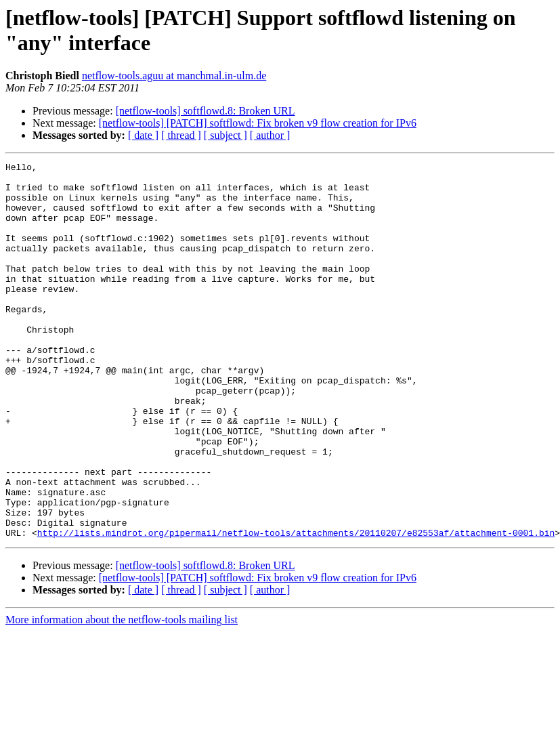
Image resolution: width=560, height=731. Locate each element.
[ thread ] (181, 135)
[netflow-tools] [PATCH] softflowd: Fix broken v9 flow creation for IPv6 (258, 123)
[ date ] (143, 135)
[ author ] (270, 135)
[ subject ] (225, 135)
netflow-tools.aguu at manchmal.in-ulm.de (174, 76)
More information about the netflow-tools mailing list (122, 695)
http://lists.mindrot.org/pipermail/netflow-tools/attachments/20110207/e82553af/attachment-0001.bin (296, 608)
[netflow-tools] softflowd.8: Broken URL (206, 111)
